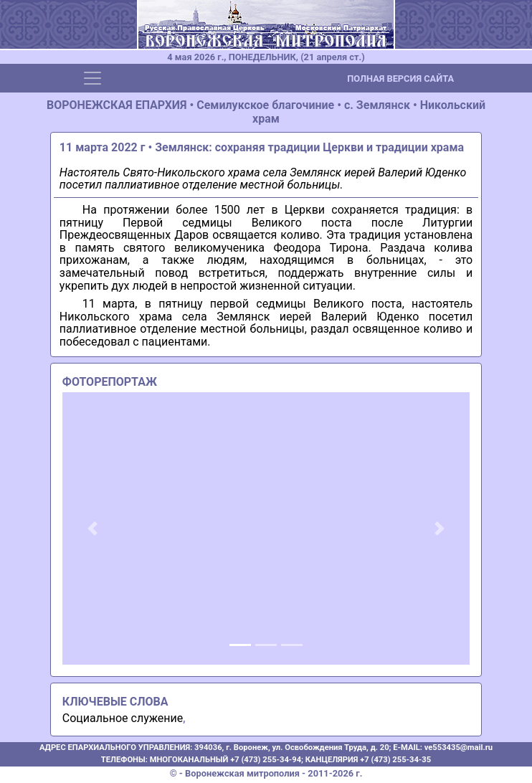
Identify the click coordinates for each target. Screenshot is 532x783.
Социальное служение (123, 718)
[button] (93, 529)
